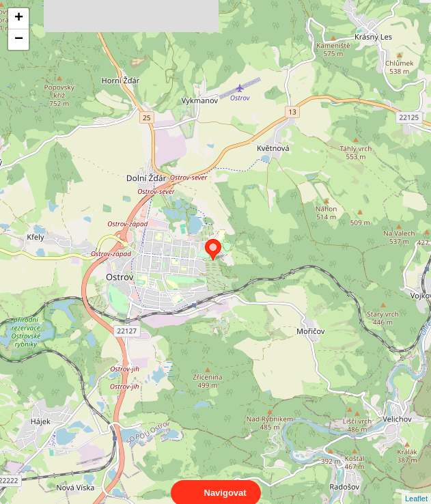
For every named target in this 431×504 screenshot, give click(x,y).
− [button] (19, 40)
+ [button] (19, 18)
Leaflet (416, 486)
